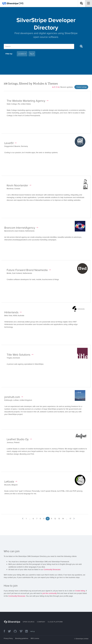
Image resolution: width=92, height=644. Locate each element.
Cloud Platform (55, 622)
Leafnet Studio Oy (19, 439)
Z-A (58, 87)
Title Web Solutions (20, 355)
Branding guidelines (22, 638)
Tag (32, 54)
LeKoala (11, 482)
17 (70, 519)
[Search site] (81, 4)
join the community (50, 593)
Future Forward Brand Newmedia (29, 270)
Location (22, 54)
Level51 (10, 143)
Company (41, 622)
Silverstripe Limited (82, 639)
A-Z (54, 87)
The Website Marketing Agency (27, 101)
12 (55, 519)
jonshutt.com (14, 397)
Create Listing (81, 87)
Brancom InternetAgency (21, 228)
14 (63, 519)
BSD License (35, 638)
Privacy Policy (8, 638)
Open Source (29, 622)
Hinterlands (13, 312)
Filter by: (9, 54)
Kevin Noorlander (19, 185)
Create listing (80, 591)
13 (59, 519)
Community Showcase (52, 570)
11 (51, 519)
